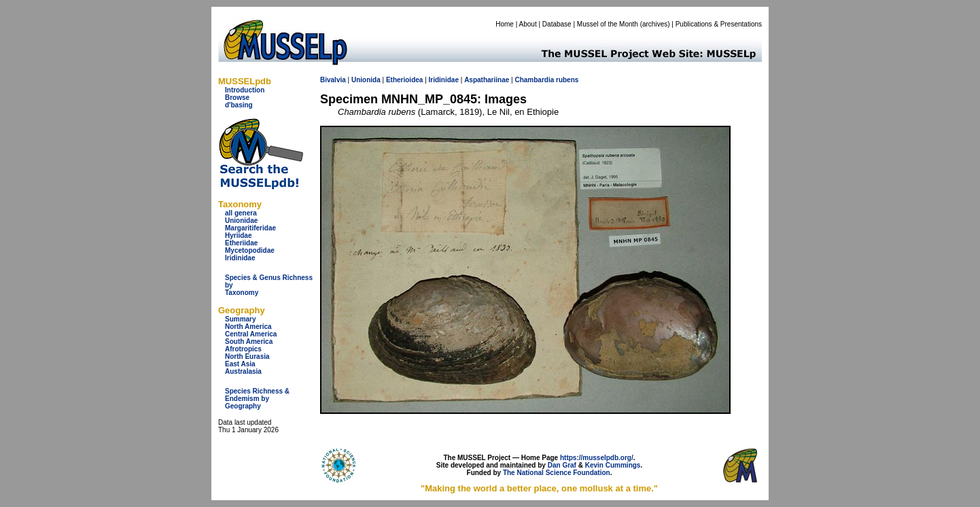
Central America (251, 334)
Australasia (243, 371)
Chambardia (534, 80)
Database (557, 24)
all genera (241, 213)
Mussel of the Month (608, 24)
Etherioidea (404, 80)
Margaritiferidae (250, 228)
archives (655, 24)
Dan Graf (562, 465)
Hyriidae (238, 235)
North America (248, 327)
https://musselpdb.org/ (597, 458)
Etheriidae (241, 243)
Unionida (366, 80)
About (528, 24)
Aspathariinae (487, 80)
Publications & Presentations (719, 24)
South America (249, 342)
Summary (241, 319)
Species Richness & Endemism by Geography (257, 399)
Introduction (245, 90)
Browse (237, 98)
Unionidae (241, 221)
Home (505, 24)
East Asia (240, 364)
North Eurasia (247, 356)
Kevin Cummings (613, 465)
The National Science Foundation (557, 473)
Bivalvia (333, 80)
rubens (567, 80)
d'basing (239, 105)
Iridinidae (240, 258)
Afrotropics (243, 349)
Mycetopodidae (250, 250)
